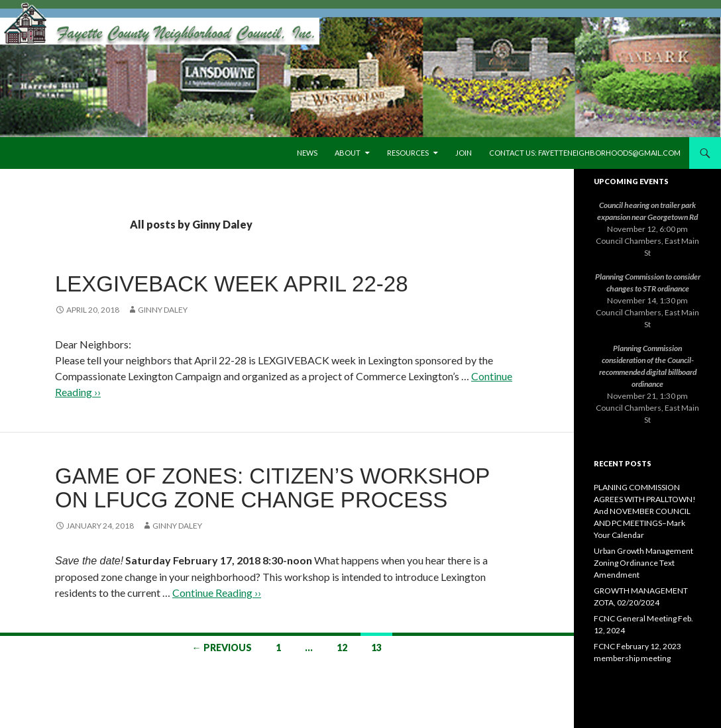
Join (464, 153)
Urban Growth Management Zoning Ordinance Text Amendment (643, 563)
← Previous (222, 648)
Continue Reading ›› (217, 593)
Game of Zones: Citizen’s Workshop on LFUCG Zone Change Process (272, 488)
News (307, 153)
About (348, 153)
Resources (408, 153)
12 (342, 648)
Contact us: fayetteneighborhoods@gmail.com (585, 153)
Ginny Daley (163, 310)
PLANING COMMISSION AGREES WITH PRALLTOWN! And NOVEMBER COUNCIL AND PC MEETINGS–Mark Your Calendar (645, 511)
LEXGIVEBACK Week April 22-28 (232, 284)
